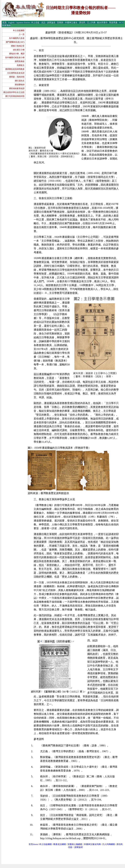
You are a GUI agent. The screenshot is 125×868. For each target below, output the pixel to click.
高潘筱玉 (21, 65)
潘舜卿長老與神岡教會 (15, 69)
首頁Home (33, 844)
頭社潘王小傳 (19, 50)
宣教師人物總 (74, 844)
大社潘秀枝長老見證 (16, 73)
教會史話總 (59, 844)
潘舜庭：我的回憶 (17, 77)
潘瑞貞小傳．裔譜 (17, 54)
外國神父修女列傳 (92, 844)
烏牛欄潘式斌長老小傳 (15, 58)
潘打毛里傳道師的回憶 (15, 96)
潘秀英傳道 (20, 61)
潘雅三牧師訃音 (18, 46)
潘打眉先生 (20, 81)
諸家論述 (79, 847)
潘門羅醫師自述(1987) (15, 42)
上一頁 (22, 34)
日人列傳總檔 (109, 844)
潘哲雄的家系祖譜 (17, 88)
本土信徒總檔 (19, 30)
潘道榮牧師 (20, 85)
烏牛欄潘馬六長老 (17, 38)
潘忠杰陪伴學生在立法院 (14, 92)
